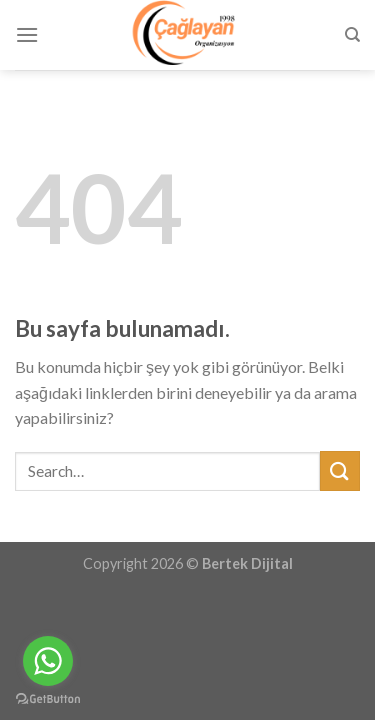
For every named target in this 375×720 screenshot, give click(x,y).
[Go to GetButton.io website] (48, 699)
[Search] (352, 35)
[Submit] (340, 470)
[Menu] (27, 34)
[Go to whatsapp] (48, 661)
